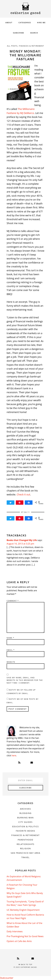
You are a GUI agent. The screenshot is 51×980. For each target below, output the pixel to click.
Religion (26, 848)
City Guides (26, 822)
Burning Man (26, 818)
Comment (13, 601)
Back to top (26, 964)
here (14, 755)
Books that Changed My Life (22, 540)
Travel (26, 857)
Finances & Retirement (31, 46)
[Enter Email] (26, 780)
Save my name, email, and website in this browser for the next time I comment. (25, 680)
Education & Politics (26, 826)
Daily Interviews (15, 931)
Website (11, 662)
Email (11, 650)
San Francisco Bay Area (26, 853)
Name (10, 638)
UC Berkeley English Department (23, 910)
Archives (25, 809)
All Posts (12, 46)
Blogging (25, 813)
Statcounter (7, 978)
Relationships (26, 844)
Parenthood (25, 840)
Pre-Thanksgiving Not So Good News (25, 936)
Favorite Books (25, 831)
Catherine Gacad (26, 9)
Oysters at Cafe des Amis (19, 941)
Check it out (23, 494)
